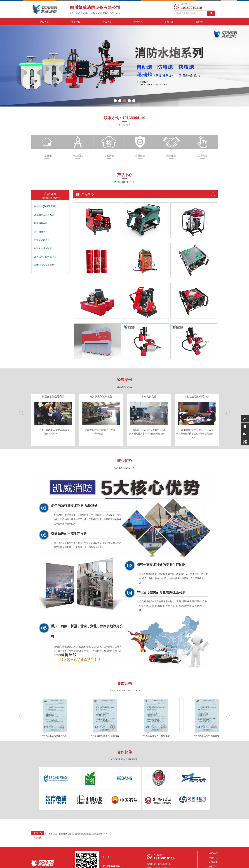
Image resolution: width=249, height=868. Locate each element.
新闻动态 (138, 22)
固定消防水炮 (41, 223)
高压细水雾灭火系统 (44, 215)
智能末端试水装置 (43, 248)
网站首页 (45, 22)
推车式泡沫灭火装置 (44, 265)
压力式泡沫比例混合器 (45, 257)
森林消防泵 (40, 232)
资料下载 (169, 22)
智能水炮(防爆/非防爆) (45, 206)
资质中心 (76, 22)
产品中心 (107, 22)
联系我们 (200, 22)
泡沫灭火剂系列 (42, 240)
